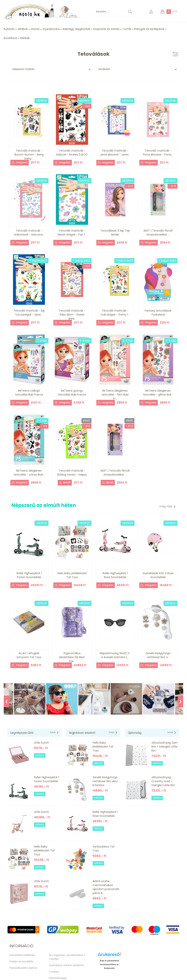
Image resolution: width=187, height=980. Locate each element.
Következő (11, 38)
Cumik (127, 29)
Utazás (35, 29)
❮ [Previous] (7, 701)
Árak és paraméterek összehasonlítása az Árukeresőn (109, 964)
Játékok (23, 29)
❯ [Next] (180, 701)
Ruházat (9, 29)
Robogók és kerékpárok (149, 29)
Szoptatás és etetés (106, 29)
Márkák (25, 38)
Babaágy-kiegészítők (76, 29)
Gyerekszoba (51, 29)
